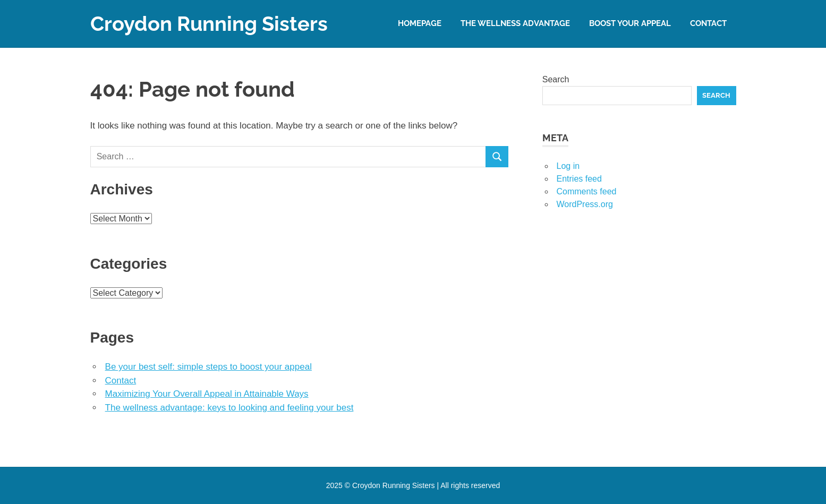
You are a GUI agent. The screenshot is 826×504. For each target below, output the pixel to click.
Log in (568, 166)
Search (556, 79)
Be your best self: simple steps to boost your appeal (208, 367)
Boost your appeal (630, 23)
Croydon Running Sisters (209, 24)
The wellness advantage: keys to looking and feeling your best (229, 408)
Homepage (420, 23)
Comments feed (587, 191)
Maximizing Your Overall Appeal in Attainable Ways (207, 394)
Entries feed (579, 179)
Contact (708, 23)
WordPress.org (585, 204)
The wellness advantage (515, 23)
